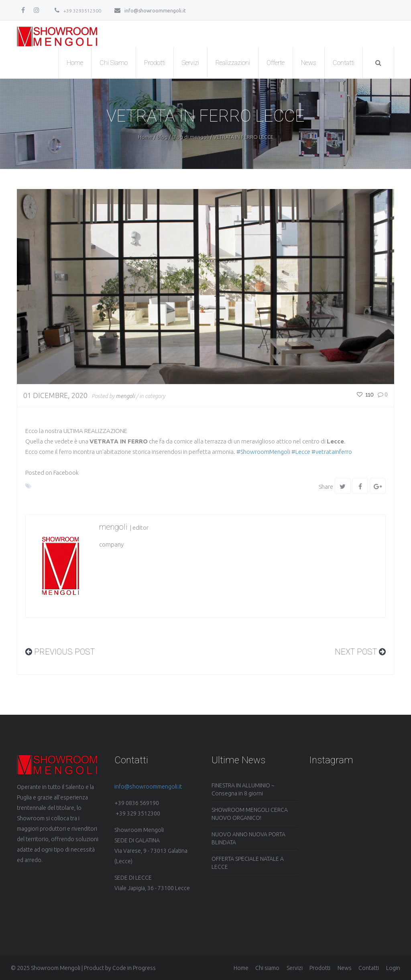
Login (393, 968)
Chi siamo (267, 968)
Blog (162, 137)
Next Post (360, 652)
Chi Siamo (114, 63)
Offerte (276, 63)
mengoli (125, 396)
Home (75, 63)
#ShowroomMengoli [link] (263, 452)
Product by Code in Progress (120, 968)
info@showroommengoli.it (150, 11)
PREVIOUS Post (60, 652)
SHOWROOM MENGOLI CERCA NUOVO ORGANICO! (250, 814)
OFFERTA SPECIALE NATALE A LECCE (248, 863)
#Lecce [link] (301, 452)
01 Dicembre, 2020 (55, 395)
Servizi (190, 63)
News (309, 63)
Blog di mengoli (191, 137)
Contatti (344, 63)
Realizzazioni (233, 63)
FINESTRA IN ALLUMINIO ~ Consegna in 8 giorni (243, 789)
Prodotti (155, 63)
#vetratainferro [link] (332, 452)
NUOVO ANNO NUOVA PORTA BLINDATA (248, 838)
